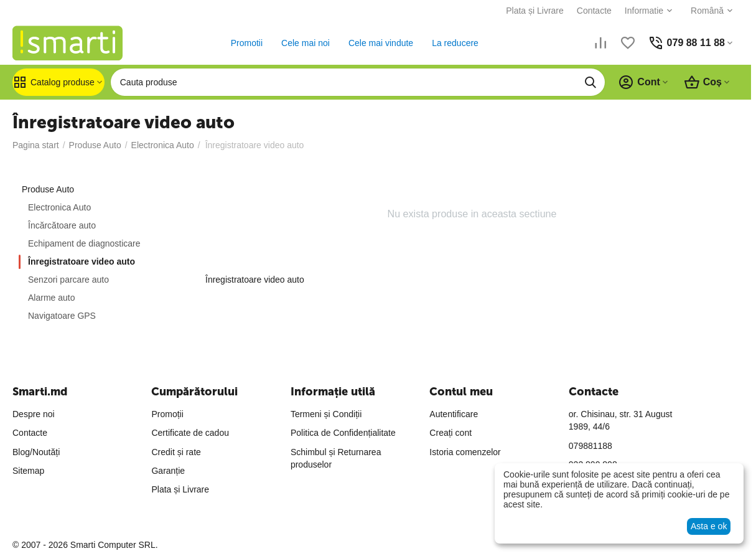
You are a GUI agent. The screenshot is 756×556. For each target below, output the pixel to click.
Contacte (594, 11)
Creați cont (450, 433)
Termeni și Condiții (326, 414)
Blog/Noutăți (36, 452)
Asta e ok (709, 526)
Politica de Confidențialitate (343, 433)
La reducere (455, 43)
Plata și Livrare (535, 11)
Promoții (167, 414)
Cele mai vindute (381, 43)
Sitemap (28, 471)
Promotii (247, 43)
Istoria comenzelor (465, 452)
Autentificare (454, 414)
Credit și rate (176, 452)
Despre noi (34, 414)
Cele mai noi (306, 43)
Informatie (644, 11)
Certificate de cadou (190, 433)
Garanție (168, 471)
